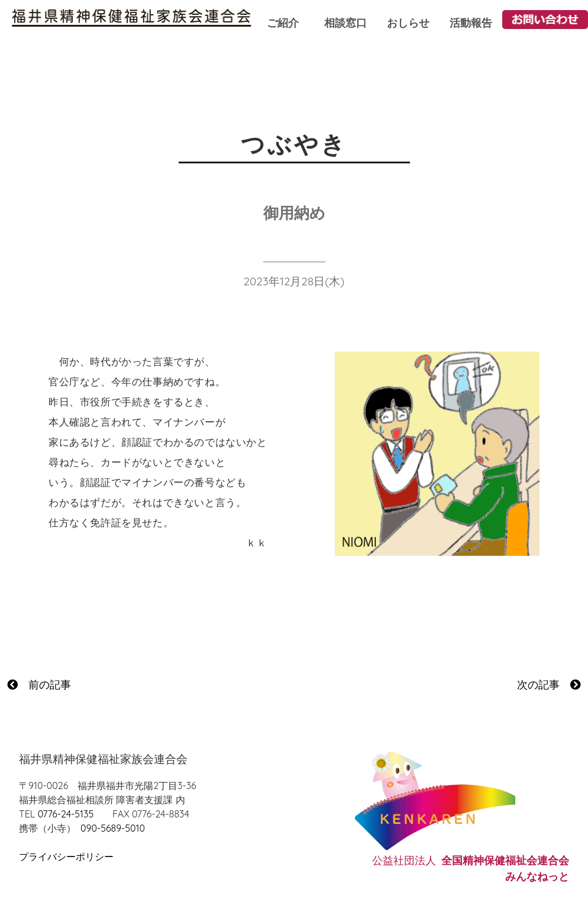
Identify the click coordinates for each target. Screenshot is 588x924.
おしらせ (408, 23)
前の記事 (39, 685)
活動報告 (471, 23)
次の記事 (549, 685)
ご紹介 (283, 23)
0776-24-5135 (66, 814)
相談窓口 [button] (345, 23)
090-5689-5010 (113, 828)
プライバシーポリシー (66, 857)
